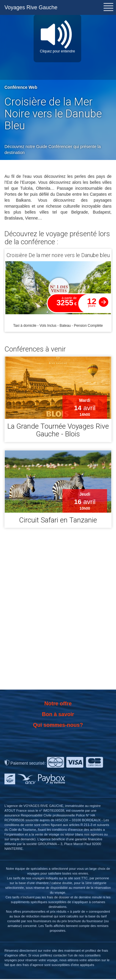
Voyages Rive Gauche (31, 7)
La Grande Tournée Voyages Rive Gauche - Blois (58, 430)
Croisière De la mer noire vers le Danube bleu (58, 255)
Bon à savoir (58, 714)
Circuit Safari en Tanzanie (58, 520)
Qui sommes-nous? (58, 725)
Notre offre (58, 704)
